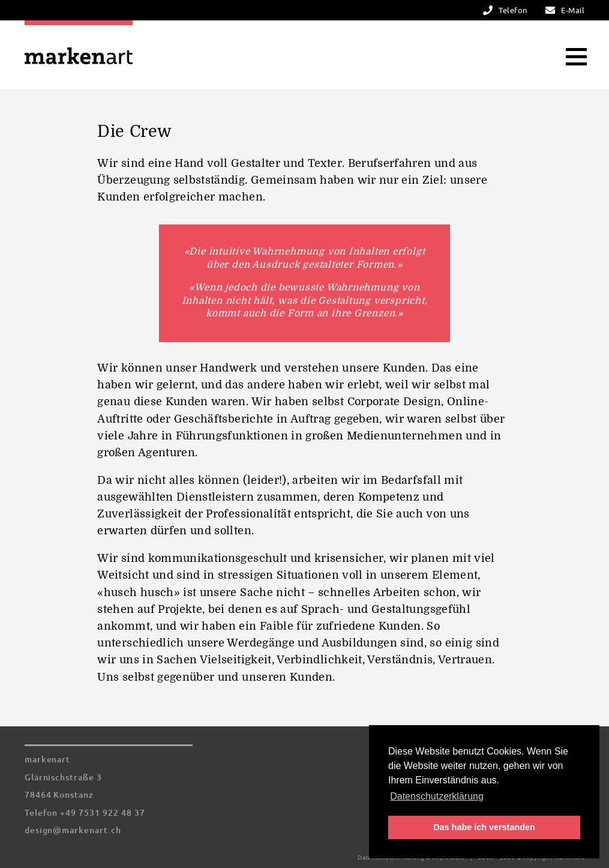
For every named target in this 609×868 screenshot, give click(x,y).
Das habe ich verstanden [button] (484, 827)
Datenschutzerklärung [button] (437, 796)
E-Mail (573, 11)
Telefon (513, 11)
